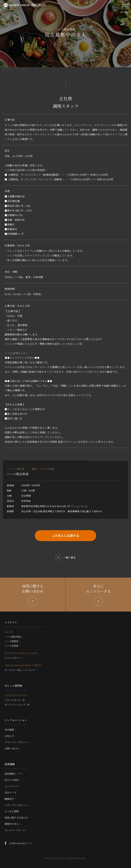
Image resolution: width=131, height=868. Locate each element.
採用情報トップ (13, 774)
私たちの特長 (12, 780)
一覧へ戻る (70, 557)
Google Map (79, 506)
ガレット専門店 (13, 686)
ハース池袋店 (12, 646)
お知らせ (9, 736)
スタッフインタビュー (16, 805)
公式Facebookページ (20, 843)
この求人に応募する (65, 535)
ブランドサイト (13, 700)
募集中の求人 (12, 824)
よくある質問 (12, 811)
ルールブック (12, 786)
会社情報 (9, 730)
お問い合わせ (12, 749)
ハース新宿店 (12, 641)
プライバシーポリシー (16, 742)
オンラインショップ (15, 705)
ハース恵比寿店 (13, 637)
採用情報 (10, 764)
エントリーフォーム (15, 830)
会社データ (10, 793)
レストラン (11, 622)
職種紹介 (9, 799)
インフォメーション (16, 720)
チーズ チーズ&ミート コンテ (20, 670)
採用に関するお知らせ (16, 818)
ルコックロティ (13, 658)
